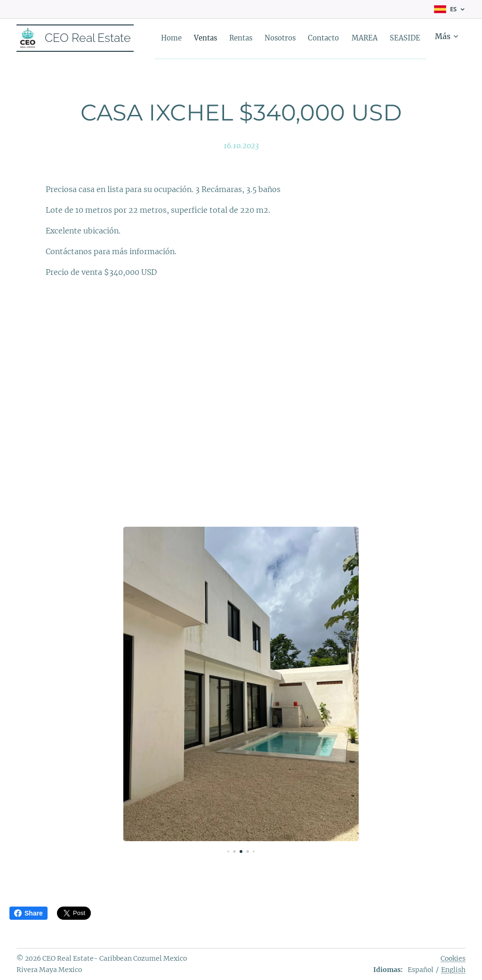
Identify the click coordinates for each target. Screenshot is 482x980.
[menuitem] (219, 38)
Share (28, 913)
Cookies (453, 958)
